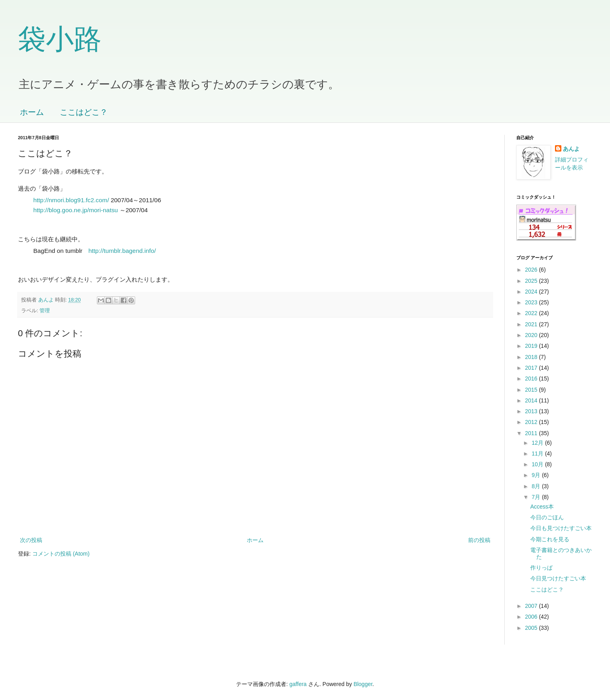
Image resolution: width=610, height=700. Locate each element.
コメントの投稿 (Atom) (61, 554)
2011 (532, 433)
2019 (532, 346)
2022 (532, 313)
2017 (532, 368)
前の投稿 (479, 540)
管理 (45, 311)
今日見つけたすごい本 (558, 578)
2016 (532, 379)
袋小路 (60, 39)
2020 (532, 335)
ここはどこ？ (84, 112)
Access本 (542, 507)
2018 (532, 357)
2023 (532, 302)
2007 (532, 606)
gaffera (298, 684)
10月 (538, 464)
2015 (532, 390)
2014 (532, 400)
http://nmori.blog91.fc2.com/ (71, 200)
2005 (532, 628)
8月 (537, 486)
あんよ (571, 149)
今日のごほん (547, 517)
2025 (532, 281)
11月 (538, 454)
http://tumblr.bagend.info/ (122, 251)
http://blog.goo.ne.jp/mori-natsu (76, 210)
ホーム (32, 112)
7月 (537, 497)
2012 (532, 422)
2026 (532, 270)
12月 (538, 443)
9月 (537, 475)
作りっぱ (541, 568)
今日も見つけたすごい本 (561, 528)
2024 (532, 292)
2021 (532, 324)
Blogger (363, 684)
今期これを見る (550, 539)
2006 (532, 617)
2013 (532, 411)
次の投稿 (31, 540)
